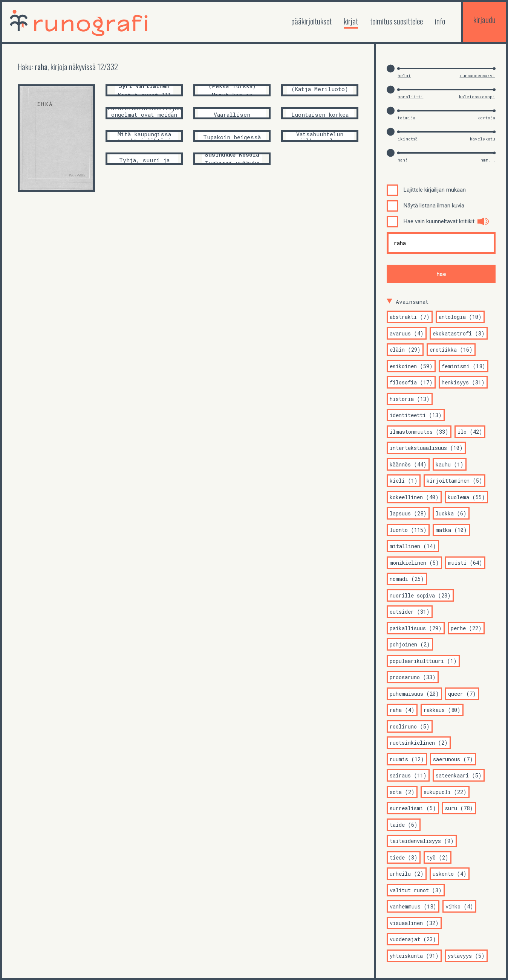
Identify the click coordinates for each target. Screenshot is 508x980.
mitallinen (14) (413, 546)
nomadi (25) (407, 579)
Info (440, 21)
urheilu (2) (407, 874)
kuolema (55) (466, 497)
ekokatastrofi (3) (459, 333)
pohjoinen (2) (410, 644)
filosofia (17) (411, 382)
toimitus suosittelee (396, 21)
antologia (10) (460, 317)
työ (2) (438, 857)
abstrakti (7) (410, 317)
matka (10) (451, 530)
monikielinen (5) (414, 563)
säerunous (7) (453, 759)
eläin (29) (405, 350)
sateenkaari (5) (459, 775)
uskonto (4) (450, 874)
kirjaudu (484, 19)
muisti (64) (465, 563)
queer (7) (462, 694)
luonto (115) (408, 530)
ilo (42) (470, 432)
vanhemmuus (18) (413, 906)
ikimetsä (408, 139)
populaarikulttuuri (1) (423, 661)
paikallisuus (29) (416, 628)
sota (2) (402, 792)
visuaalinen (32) (414, 923)
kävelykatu (483, 139)
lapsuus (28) (408, 513)
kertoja (486, 118)
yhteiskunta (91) (414, 956)
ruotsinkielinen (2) (419, 743)
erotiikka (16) (451, 350)
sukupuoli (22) (445, 792)
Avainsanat (412, 302)
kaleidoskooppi (477, 97)
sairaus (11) (408, 775)
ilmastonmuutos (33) (419, 432)
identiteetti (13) (416, 415)
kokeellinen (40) (414, 497)
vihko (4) (459, 906)
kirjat (351, 21)
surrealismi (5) (413, 808)
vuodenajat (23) (413, 939)
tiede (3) (404, 857)
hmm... (488, 160)
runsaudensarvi (477, 75)
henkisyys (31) (463, 382)
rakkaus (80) (442, 710)
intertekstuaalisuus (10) (426, 448)
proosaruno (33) (413, 677)
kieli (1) (404, 481)
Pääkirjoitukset (311, 21)
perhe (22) (466, 628)
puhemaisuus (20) (414, 694)
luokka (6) (451, 513)
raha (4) (402, 710)
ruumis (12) (407, 759)
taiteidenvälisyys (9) (422, 841)
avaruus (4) (407, 333)
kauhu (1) (450, 464)
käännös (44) (408, 464)
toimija (406, 118)
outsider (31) (410, 612)
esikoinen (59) (411, 366)
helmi (404, 75)
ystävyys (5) (466, 956)
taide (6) (404, 825)
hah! (403, 160)
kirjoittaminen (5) (454, 481)
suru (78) (459, 808)
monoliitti (410, 97)
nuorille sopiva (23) (420, 595)
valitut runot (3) (416, 890)
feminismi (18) (464, 366)
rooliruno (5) (410, 726)
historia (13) (410, 399)
